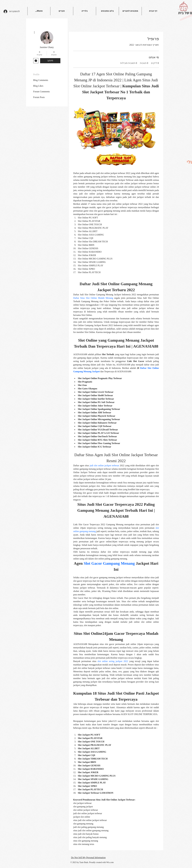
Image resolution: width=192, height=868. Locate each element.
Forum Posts (39, 97)
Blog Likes (38, 86)
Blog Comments (41, 80)
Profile (36, 74)
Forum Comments (42, 92)
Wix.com (110, 862)
